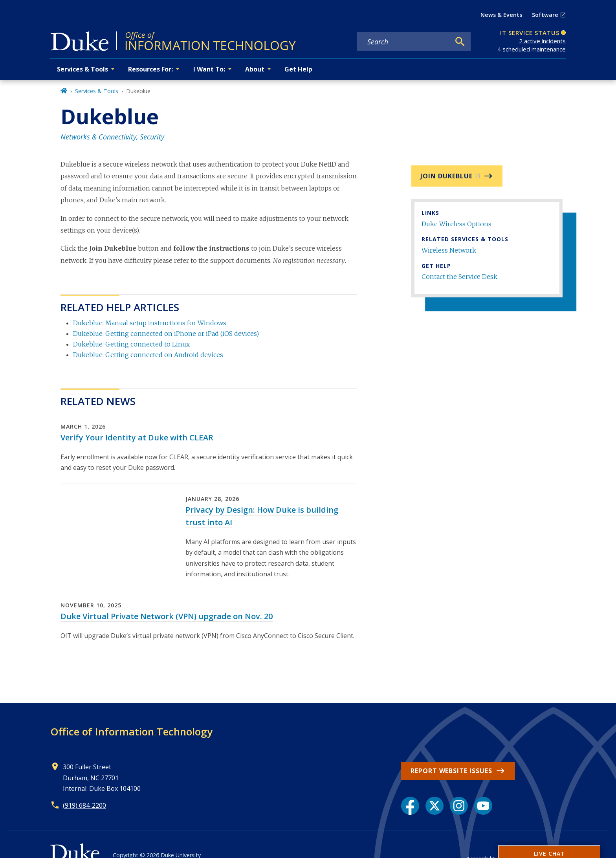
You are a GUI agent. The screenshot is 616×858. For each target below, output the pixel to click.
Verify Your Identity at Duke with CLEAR (137, 437)
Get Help (298, 69)
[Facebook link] (410, 806)
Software (545, 15)
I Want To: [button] (209, 69)
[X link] (434, 806)
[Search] (460, 42)
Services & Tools (97, 91)
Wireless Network (449, 250)
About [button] (255, 69)
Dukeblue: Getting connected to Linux (131, 344)
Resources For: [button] (150, 69)
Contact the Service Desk (459, 277)
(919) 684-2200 (84, 805)
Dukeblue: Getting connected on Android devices (148, 355)
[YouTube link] (483, 806)
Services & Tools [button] (82, 69)
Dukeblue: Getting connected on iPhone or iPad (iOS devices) (166, 334)
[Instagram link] (459, 806)
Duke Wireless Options (456, 224)
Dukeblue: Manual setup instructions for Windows (150, 323)
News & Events (501, 15)
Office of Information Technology (131, 731)
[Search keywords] (404, 42)
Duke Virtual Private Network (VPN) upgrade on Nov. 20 (167, 616)
